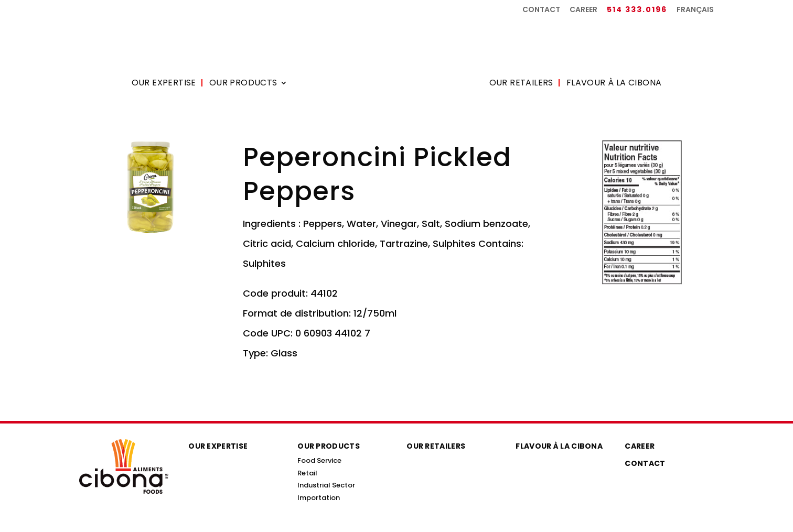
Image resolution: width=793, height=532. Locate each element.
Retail (307, 473)
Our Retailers (521, 84)
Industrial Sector (326, 485)
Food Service (319, 460)
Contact (541, 10)
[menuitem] (695, 12)
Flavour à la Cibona (614, 84)
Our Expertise (164, 84)
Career (583, 10)
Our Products (243, 84)
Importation (319, 498)
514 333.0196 (637, 10)
